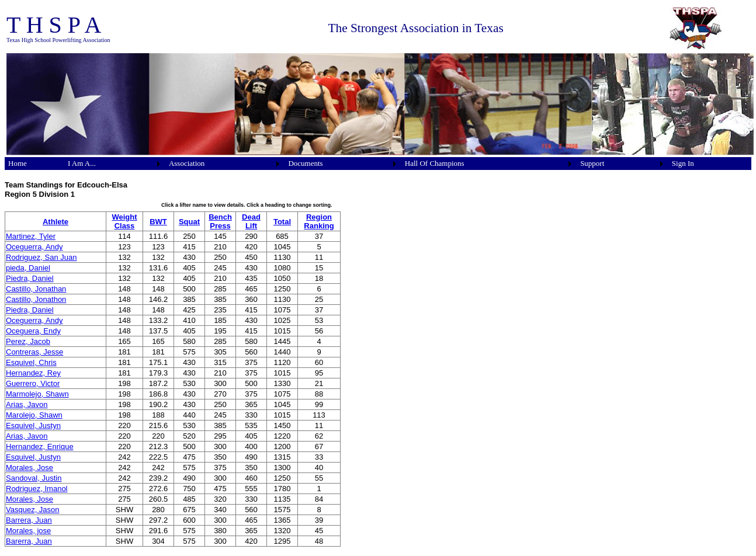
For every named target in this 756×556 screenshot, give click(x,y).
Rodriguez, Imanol (37, 489)
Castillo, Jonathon (36, 299)
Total (282, 222)
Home (18, 163)
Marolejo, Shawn (34, 415)
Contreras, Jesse (34, 352)
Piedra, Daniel (30, 278)
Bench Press (220, 221)
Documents (305, 163)
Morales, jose (28, 531)
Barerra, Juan (29, 541)
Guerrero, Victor (33, 383)
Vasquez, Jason (33, 510)
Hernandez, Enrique (40, 446)
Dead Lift (251, 221)
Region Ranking (319, 221)
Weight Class (124, 221)
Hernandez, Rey (33, 373)
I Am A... (82, 163)
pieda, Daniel (28, 268)
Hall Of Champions (435, 163)
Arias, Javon (27, 404)
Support (592, 163)
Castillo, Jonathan (36, 289)
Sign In (683, 163)
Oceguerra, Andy (34, 247)
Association (187, 163)
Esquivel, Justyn (33, 425)
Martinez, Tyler (31, 236)
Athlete (56, 222)
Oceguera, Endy (33, 331)
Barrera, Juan (29, 520)
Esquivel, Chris (31, 362)
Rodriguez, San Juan (41, 257)
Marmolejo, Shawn (37, 394)
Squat (189, 222)
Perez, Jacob (28, 341)
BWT (158, 222)
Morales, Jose (30, 468)
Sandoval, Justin (34, 478)
